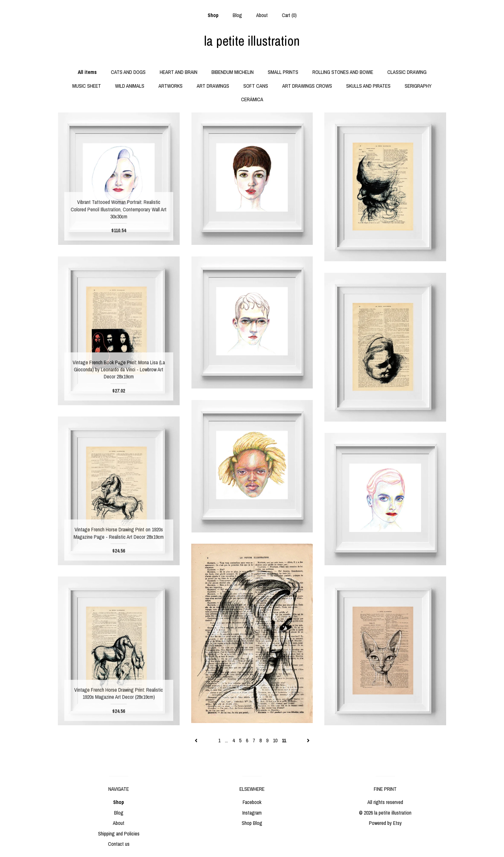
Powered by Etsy (385, 823)
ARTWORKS (171, 86)
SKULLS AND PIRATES (368, 86)
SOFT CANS (256, 86)
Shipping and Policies (119, 834)
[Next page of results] (308, 740)
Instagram (252, 813)
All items (87, 72)
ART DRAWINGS (213, 86)
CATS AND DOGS (128, 72)
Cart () (289, 15)
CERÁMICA (252, 99)
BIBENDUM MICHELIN (233, 72)
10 (275, 740)
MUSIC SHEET (87, 86)
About (262, 15)
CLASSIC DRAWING (407, 72)
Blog (237, 15)
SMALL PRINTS (283, 72)
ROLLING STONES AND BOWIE (343, 72)
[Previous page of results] (197, 740)
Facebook (252, 802)
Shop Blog (252, 823)
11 (284, 740)
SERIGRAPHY (418, 86)
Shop (213, 15)
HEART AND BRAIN (179, 72)
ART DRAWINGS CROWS (307, 86)
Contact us (119, 844)
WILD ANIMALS (130, 86)
